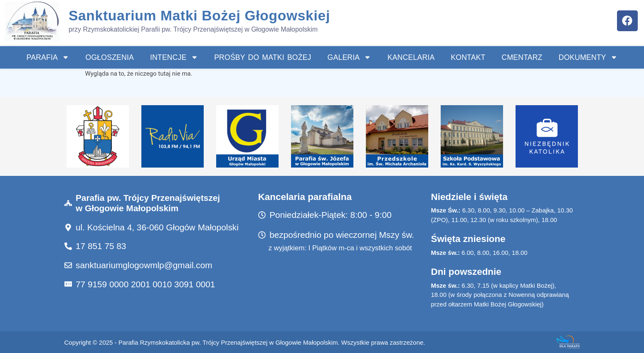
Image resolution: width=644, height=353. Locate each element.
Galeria (349, 57)
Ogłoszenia (110, 57)
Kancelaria (411, 57)
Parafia (48, 57)
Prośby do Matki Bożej (263, 57)
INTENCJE (174, 57)
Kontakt (468, 57)
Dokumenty (588, 57)
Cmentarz (522, 57)
